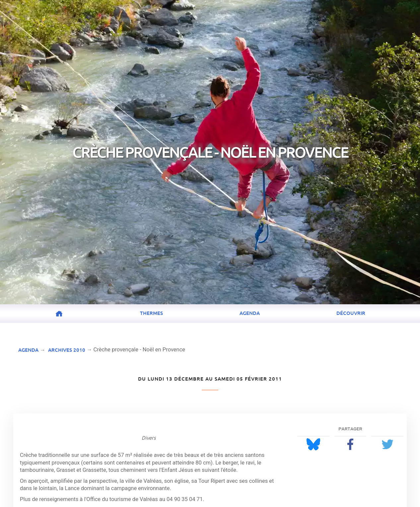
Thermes (151, 313)
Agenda (250, 313)
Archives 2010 (67, 350)
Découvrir (351, 313)
